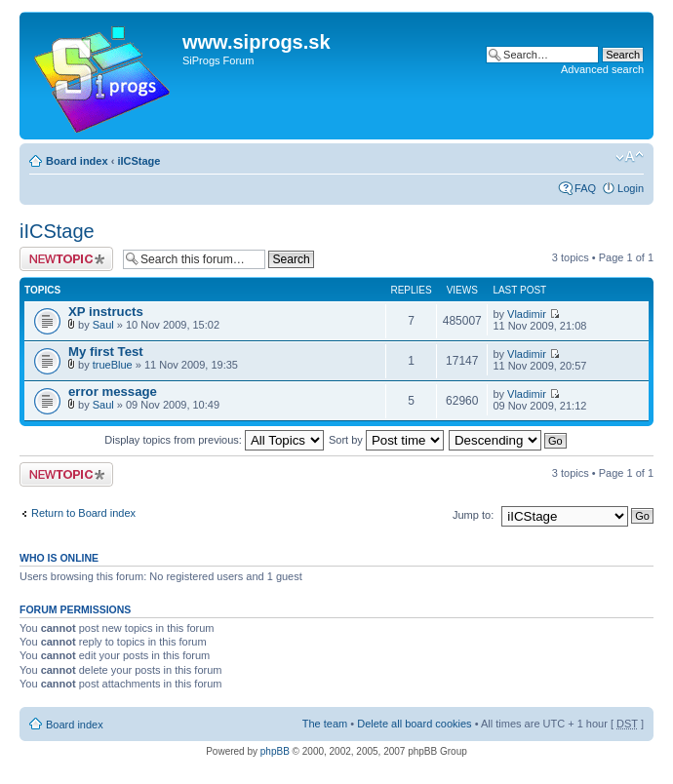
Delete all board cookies (414, 724)
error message (113, 392)
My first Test (106, 352)
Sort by (386, 440)
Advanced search (602, 69)
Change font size (630, 157)
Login (631, 188)
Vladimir (527, 314)
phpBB (275, 751)
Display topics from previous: (214, 440)
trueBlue (113, 365)
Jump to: (473, 515)
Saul (103, 325)
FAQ (585, 188)
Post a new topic (66, 259)
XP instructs (106, 312)
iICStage (139, 161)
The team (325, 724)
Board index (77, 161)
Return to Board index (83, 513)
